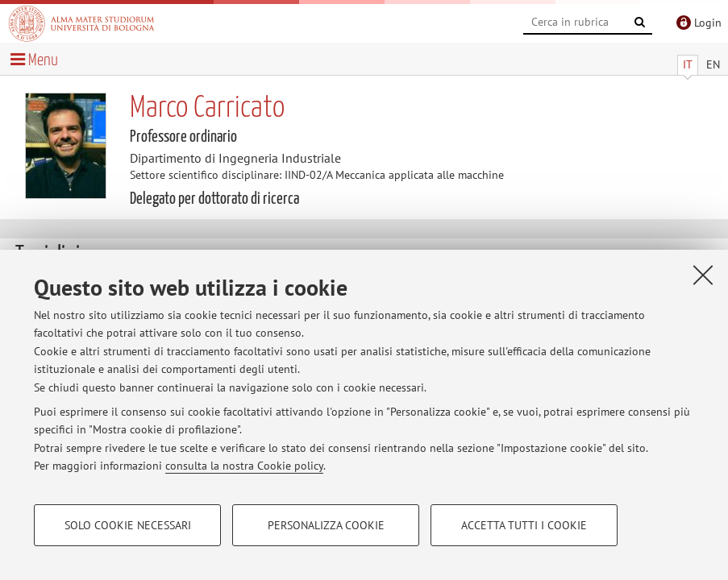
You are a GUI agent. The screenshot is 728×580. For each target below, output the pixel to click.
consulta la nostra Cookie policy (244, 466)
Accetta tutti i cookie (524, 525)
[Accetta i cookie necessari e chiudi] (703, 275)
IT (688, 64)
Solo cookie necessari (128, 525)
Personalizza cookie (326, 525)
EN (713, 64)
